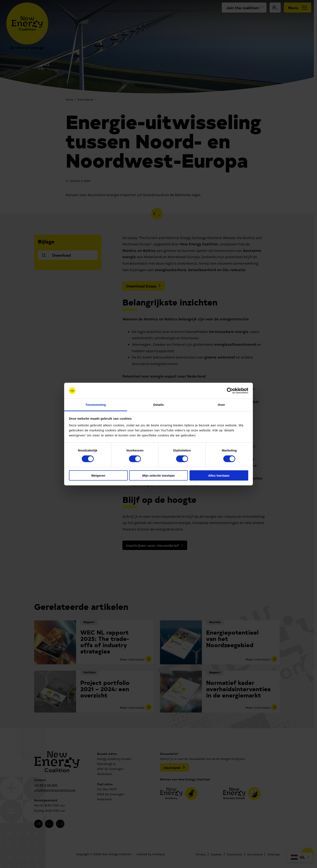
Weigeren (98, 475)
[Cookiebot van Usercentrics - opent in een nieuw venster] (230, 391)
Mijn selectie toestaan (158, 475)
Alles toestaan (219, 475)
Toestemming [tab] (96, 405)
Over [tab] (222, 405)
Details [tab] (158, 405)
